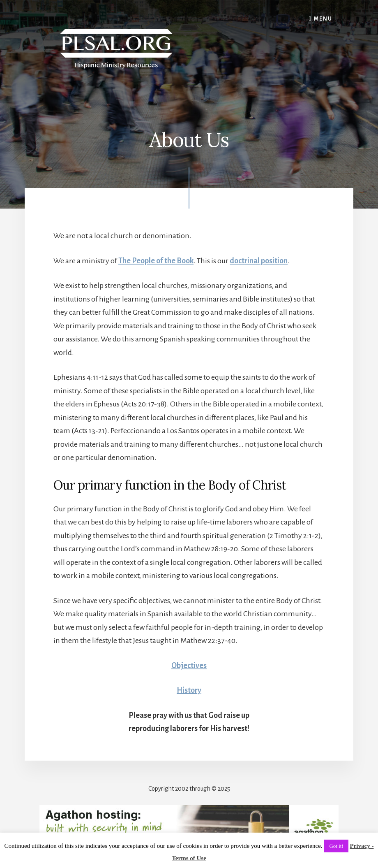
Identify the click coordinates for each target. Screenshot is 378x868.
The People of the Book (156, 261)
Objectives (189, 666)
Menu (323, 19)
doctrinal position (259, 261)
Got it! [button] (336, 846)
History (189, 690)
